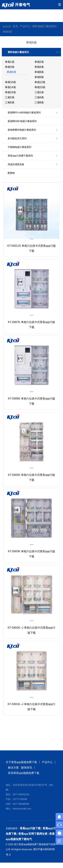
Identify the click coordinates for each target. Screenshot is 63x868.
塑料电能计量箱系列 (44, 26)
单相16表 (10, 92)
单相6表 (7, 32)
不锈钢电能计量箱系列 (19, 147)
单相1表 (10, 62)
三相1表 (39, 92)
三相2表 (10, 97)
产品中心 (25, 26)
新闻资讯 (27, 768)
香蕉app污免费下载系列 (20, 156)
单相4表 (39, 67)
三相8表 (39, 102)
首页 (15, 26)
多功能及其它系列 (17, 138)
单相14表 (10, 87)
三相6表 (10, 102)
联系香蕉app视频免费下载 (24, 773)
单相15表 (40, 87)
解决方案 (13, 768)
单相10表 (10, 82)
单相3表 (10, 67)
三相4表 (39, 97)
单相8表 (39, 72)
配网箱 (11, 173)
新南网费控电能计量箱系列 (22, 130)
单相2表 (39, 62)
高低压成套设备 (16, 164)
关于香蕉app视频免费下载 (21, 762)
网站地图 (5, 865)
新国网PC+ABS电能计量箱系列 (24, 113)
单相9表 (39, 77)
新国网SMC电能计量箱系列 (22, 121)
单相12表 (40, 82)
